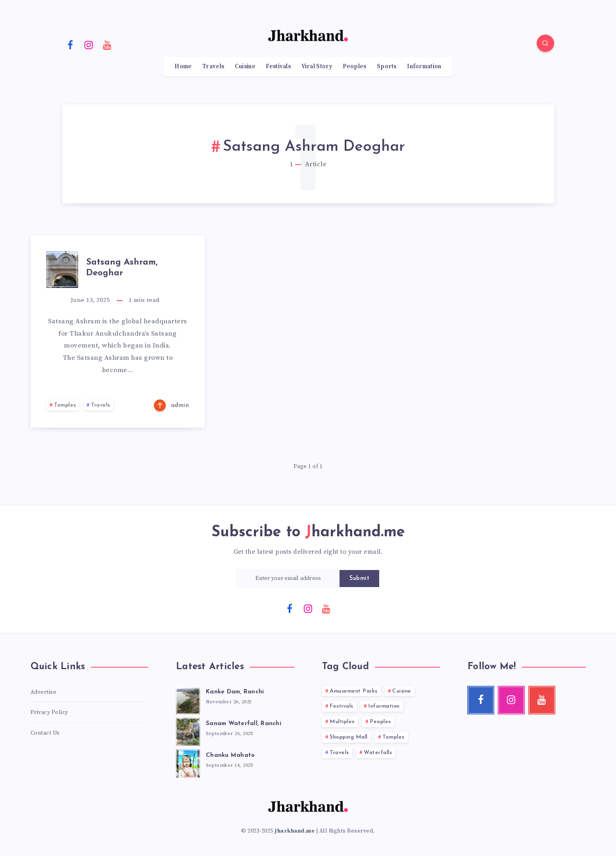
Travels (213, 67)
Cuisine (245, 67)
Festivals (278, 67)
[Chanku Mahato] (188, 762)
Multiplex (342, 722)
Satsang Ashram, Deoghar (122, 268)
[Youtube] (107, 44)
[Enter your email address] (288, 579)
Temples (65, 405)
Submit (359, 579)
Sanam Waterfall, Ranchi (244, 724)
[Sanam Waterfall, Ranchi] (188, 731)
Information (424, 67)
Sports (387, 67)
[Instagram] (89, 44)
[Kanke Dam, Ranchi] (188, 699)
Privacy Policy (49, 712)
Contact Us (45, 733)
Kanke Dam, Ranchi (235, 692)
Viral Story (317, 67)
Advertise (44, 692)
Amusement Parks (354, 691)
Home (183, 67)
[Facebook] (71, 44)
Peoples (354, 67)
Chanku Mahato (230, 755)
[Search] (545, 43)
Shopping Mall (349, 737)
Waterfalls (378, 753)
